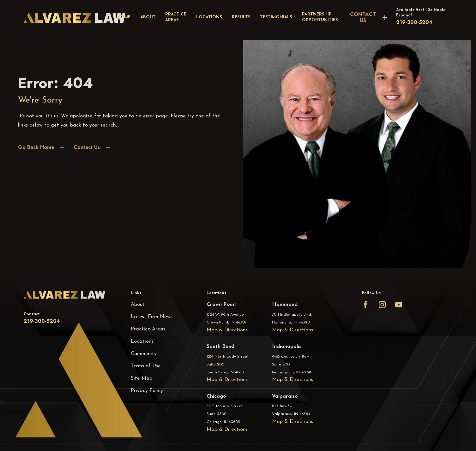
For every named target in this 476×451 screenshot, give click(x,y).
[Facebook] (365, 305)
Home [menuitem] (124, 17)
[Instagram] (382, 305)
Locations (142, 341)
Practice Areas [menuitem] (176, 17)
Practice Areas (148, 329)
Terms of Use (146, 366)
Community (144, 354)
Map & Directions (227, 330)
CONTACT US (363, 17)
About (138, 305)
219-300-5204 (414, 22)
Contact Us (87, 147)
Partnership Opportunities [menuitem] (320, 17)
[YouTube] (399, 305)
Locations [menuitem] (209, 17)
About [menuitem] (148, 17)
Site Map (142, 378)
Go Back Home (36, 147)
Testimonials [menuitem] (276, 17)
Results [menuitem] (241, 17)
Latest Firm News (152, 317)
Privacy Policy (147, 391)
